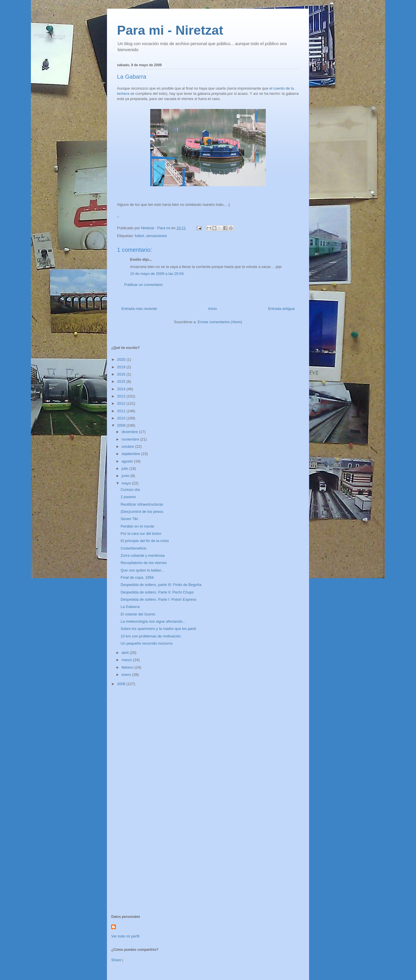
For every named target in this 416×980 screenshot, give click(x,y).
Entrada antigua (281, 309)
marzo (127, 660)
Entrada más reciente (139, 309)
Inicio (213, 309)
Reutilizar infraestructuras (142, 504)
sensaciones (156, 236)
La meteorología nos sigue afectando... (153, 621)
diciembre (130, 432)
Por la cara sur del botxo (141, 534)
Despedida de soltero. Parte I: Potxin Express (158, 599)
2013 (122, 396)
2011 (122, 411)
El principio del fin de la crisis (145, 541)
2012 (122, 403)
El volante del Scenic (138, 614)
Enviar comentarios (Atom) (220, 322)
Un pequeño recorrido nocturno (146, 643)
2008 (122, 684)
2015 (122, 381)
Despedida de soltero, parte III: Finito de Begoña (161, 585)
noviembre (131, 439)
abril (126, 653)
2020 (122, 359)
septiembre (131, 454)
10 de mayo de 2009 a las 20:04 (157, 274)
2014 (122, 389)
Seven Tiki (129, 519)
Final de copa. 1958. (138, 577)
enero (127, 675)
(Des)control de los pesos (142, 512)
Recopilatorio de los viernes (144, 563)
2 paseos (128, 497)
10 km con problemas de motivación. (151, 636)
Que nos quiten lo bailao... (142, 570)
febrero (128, 667)
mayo (127, 483)
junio (126, 476)
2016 (122, 374)
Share (116, 960)
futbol (139, 236)
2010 (122, 418)
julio (126, 468)
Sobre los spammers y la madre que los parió (158, 629)
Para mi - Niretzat (170, 30)
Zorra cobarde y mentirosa (142, 555)
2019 (122, 367)
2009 (122, 425)
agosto (128, 461)
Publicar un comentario (143, 285)
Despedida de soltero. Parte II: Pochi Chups (157, 592)
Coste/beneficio (133, 548)
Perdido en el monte (137, 526)
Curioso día (130, 490)
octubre (128, 446)
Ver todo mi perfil (125, 936)
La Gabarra (130, 607)
